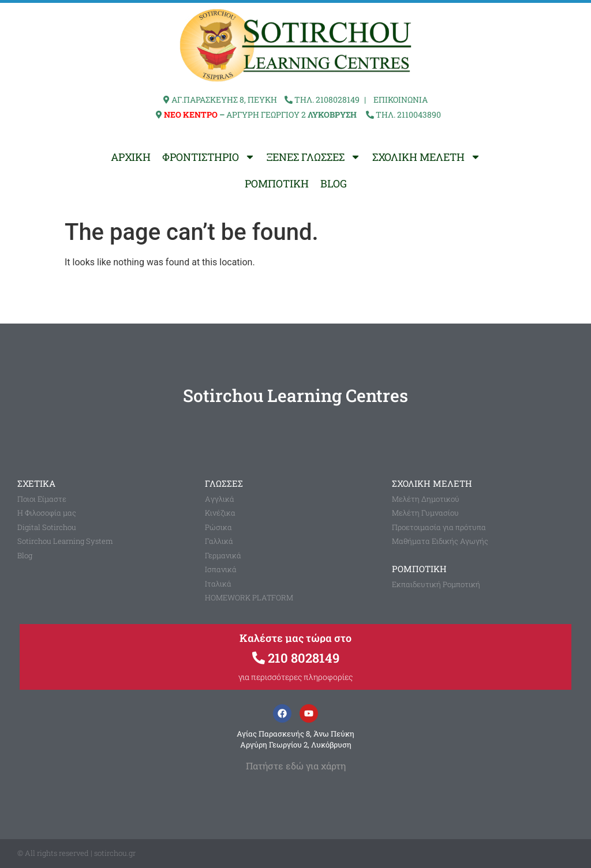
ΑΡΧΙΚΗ (131, 157)
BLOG (334, 183)
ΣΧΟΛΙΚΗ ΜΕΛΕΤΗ (427, 157)
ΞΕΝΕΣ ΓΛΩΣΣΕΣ (314, 157)
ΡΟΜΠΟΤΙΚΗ (277, 183)
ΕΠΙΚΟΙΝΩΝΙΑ (401, 99)
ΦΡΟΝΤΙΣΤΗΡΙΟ (209, 157)
